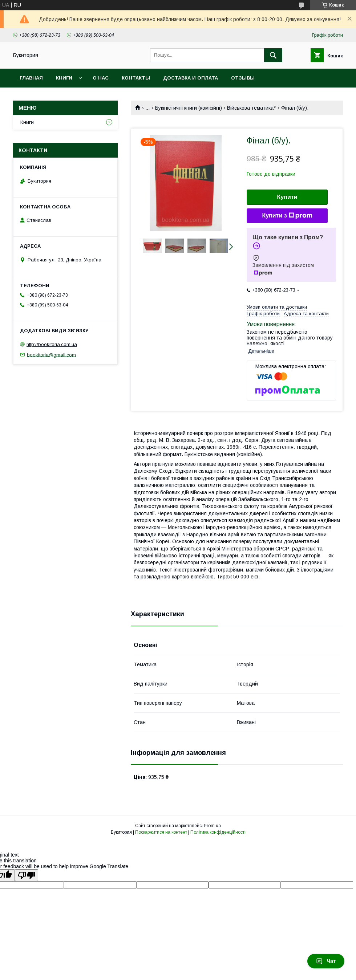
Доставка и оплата (191, 78)
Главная (31, 78)
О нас (101, 78)
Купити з (287, 216)
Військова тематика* (251, 108)
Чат (326, 961)
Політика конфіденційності (218, 832)
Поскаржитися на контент (161, 832)
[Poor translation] (27, 875)
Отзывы (243, 78)
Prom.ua (212, 826)
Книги (64, 78)
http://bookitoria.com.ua (52, 344)
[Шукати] (273, 55)
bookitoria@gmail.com (51, 355)
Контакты (136, 78)
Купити (287, 197)
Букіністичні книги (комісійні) (189, 108)
